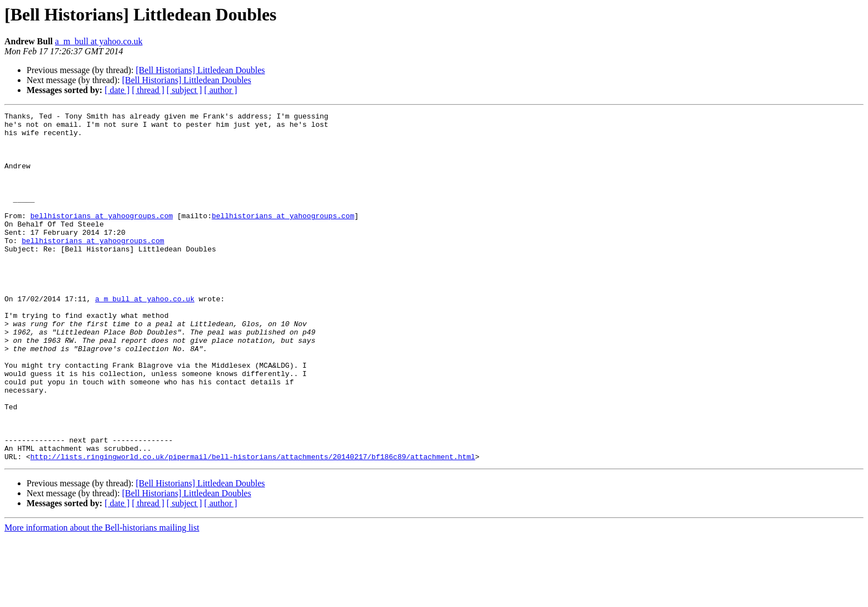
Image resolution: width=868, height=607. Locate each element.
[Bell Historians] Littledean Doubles (200, 70)
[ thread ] (148, 90)
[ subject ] (184, 90)
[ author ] (221, 90)
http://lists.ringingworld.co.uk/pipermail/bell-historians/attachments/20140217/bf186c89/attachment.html (253, 526)
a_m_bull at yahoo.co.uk (99, 41)
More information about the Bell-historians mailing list (102, 597)
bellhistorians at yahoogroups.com (102, 237)
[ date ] (117, 90)
